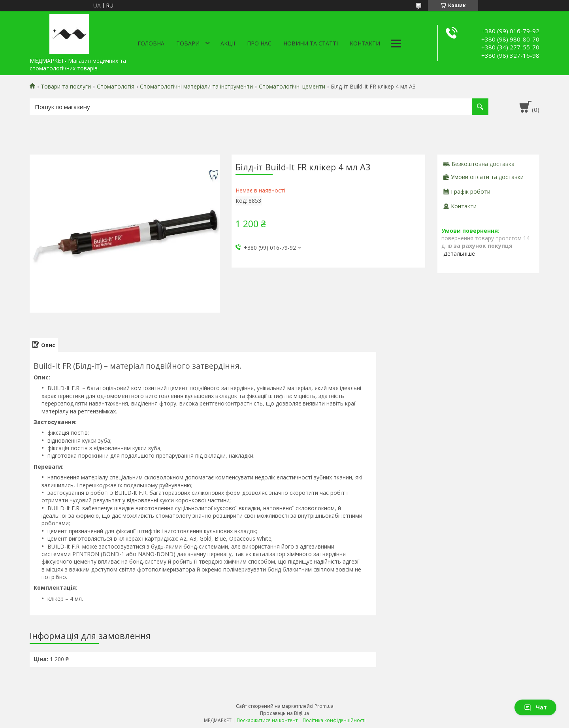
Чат (535, 707)
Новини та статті (311, 43)
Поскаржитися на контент (267, 720)
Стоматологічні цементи (292, 87)
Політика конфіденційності (334, 720)
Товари (188, 43)
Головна (151, 43)
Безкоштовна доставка (483, 164)
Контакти (365, 43)
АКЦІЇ (228, 43)
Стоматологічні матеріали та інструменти (196, 87)
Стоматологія (116, 87)
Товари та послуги (66, 87)
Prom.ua (324, 706)
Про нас (259, 43)
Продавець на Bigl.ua (284, 713)
